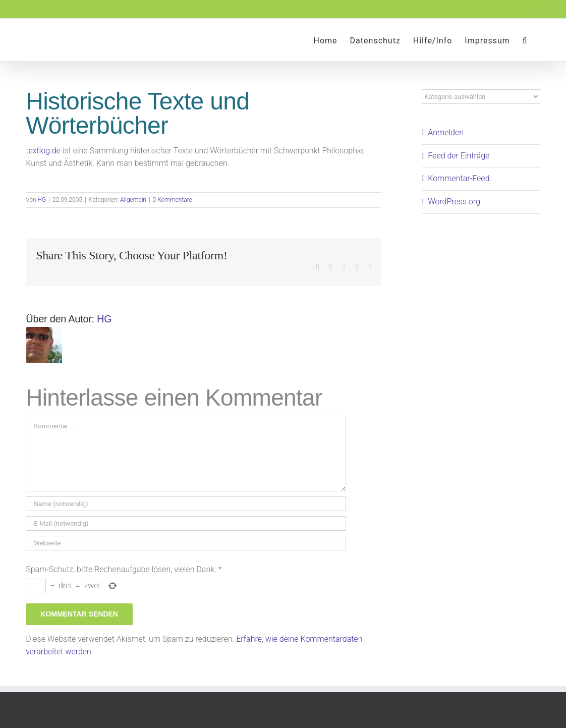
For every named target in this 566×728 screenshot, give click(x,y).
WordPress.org (454, 202)
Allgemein (133, 200)
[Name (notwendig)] (186, 504)
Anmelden (446, 132)
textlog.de (43, 151)
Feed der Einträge (459, 156)
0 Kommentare (173, 200)
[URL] (186, 543)
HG (42, 200)
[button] (525, 40)
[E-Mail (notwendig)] (186, 523)
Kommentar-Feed (459, 178)
